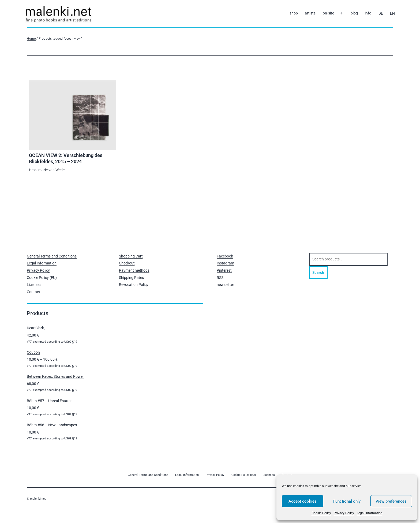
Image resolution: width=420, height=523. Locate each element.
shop (294, 13)
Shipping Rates (131, 278)
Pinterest (224, 270)
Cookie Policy (321, 513)
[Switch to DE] (380, 13)
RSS (220, 278)
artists (310, 13)
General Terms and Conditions (52, 256)
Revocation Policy (134, 285)
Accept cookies (303, 501)
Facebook (225, 256)
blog (354, 13)
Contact (33, 292)
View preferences (391, 501)
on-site (328, 13)
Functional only (347, 501)
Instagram (225, 263)
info (368, 13)
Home (31, 38)
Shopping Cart (131, 256)
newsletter (225, 285)
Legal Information (370, 513)
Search (318, 272)
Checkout (127, 263)
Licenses (34, 285)
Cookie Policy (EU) (42, 278)
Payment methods (134, 270)
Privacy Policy (344, 513)
